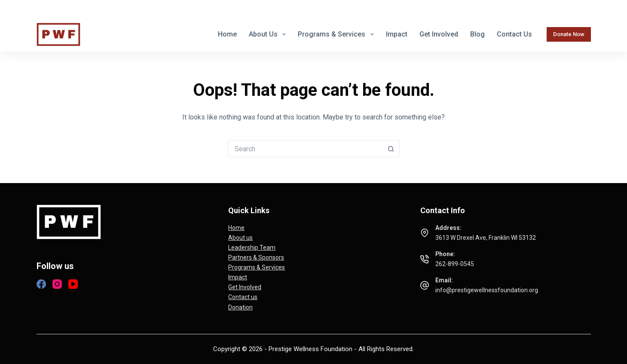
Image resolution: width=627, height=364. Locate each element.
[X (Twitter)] (55, 9)
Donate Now (569, 34)
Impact (397, 34)
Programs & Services (337, 34)
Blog (477, 34)
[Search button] (391, 149)
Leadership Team (252, 248)
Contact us (514, 34)
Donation (240, 307)
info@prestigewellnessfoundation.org (543, 8)
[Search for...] (305, 149)
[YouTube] (73, 284)
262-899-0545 (460, 8)
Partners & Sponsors (256, 257)
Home (227, 34)
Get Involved (439, 34)
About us (269, 34)
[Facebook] (40, 9)
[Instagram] (69, 9)
